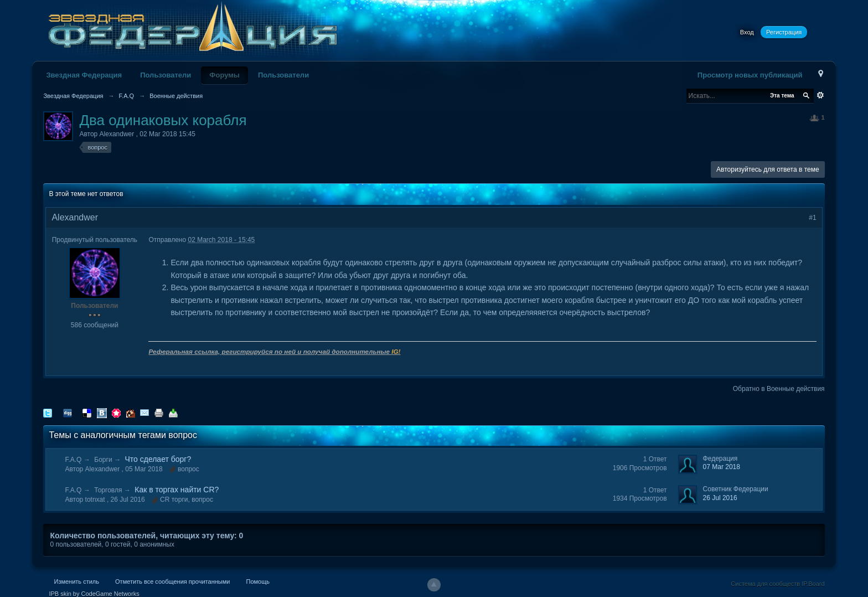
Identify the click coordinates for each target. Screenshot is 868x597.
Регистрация (784, 32)
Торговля (108, 490)
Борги (103, 460)
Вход (747, 32)
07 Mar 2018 (722, 467)
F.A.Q (73, 460)
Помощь (258, 581)
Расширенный (820, 95)
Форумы (224, 75)
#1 (812, 218)
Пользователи (166, 75)
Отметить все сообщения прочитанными (172, 581)
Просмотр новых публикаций (750, 75)
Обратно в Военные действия (779, 389)
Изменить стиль (76, 581)
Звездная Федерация (84, 75)
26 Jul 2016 (720, 498)
